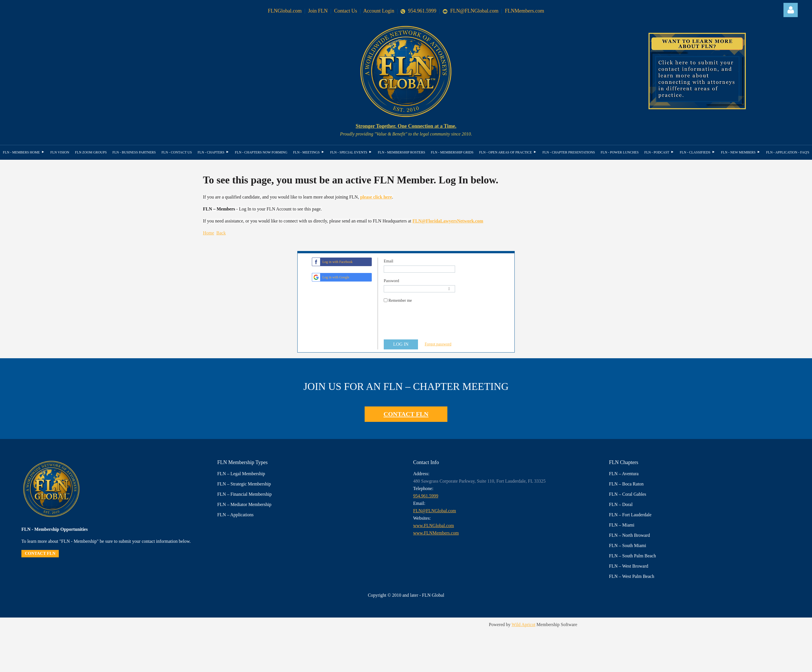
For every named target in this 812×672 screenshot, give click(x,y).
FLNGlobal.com (285, 11)
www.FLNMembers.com (436, 533)
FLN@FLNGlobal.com (471, 11)
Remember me (400, 300)
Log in (791, 10)
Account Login (379, 11)
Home (208, 233)
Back (221, 233)
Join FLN (318, 11)
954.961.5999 (418, 11)
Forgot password (438, 344)
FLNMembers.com (525, 11)
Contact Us (346, 11)
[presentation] (427, 324)
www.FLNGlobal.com (434, 526)
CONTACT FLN (406, 414)
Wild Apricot (523, 625)
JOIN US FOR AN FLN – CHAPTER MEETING (406, 386)
